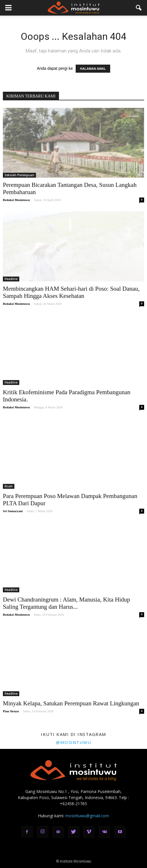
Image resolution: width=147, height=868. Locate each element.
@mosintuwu (73, 742)
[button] (139, 8)
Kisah (9, 486)
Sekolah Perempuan (19, 175)
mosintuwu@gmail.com (87, 816)
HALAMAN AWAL (93, 69)
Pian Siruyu (11, 711)
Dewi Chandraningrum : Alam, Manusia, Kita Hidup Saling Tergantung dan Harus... (66, 603)
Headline (11, 279)
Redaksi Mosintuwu (16, 200)
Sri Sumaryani (13, 511)
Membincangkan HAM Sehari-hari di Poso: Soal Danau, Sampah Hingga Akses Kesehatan (71, 292)
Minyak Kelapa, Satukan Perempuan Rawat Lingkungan (71, 703)
